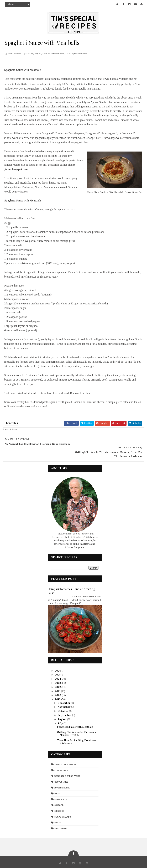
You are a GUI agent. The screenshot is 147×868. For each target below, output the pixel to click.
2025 (58, 666)
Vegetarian (61, 820)
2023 (58, 675)
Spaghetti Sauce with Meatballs (75, 718)
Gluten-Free (61, 774)
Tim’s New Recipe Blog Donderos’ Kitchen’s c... (77, 733)
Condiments (61, 762)
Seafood (59, 797)
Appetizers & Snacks (65, 756)
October (63, 703)
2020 (58, 687)
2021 (58, 683)
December (64, 694)
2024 (58, 671)
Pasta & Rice (61, 791)
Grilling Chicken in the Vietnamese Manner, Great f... (77, 725)
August (62, 711)
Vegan (58, 814)
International (58, 54)
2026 (58, 662)
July (61, 715)
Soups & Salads (63, 808)
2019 (58, 691)
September (65, 707)
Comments (80, 54)
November (64, 699)
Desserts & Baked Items (67, 768)
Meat (68, 54)
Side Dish (59, 803)
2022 (58, 679)
